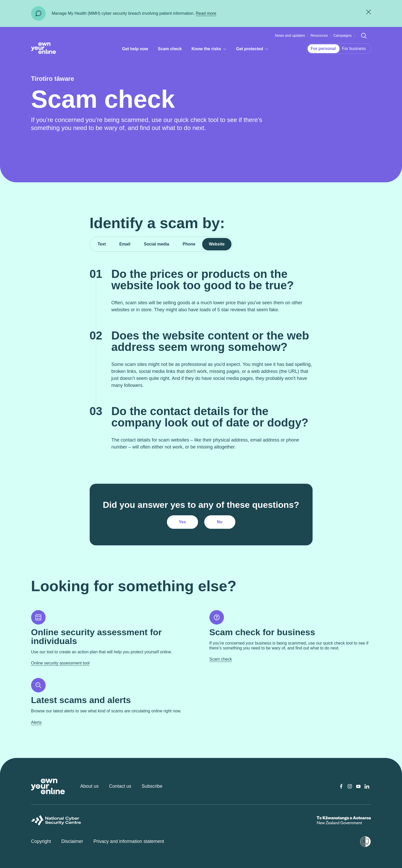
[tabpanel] (201, 399)
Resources (319, 35)
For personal (323, 49)
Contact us (120, 786)
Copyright (41, 841)
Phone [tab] (189, 244)
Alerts (36, 722)
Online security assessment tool (60, 663)
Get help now (135, 49)
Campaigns (343, 35)
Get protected (254, 50)
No (220, 522)
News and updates (290, 35)
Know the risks (210, 50)
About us (90, 786)
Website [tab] (217, 244)
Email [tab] (125, 244)
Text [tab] (102, 244)
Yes (182, 522)
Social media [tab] (157, 244)
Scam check (170, 49)
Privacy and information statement (129, 841)
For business (354, 49)
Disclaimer (72, 841)
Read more (206, 13)
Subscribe (152, 786)
